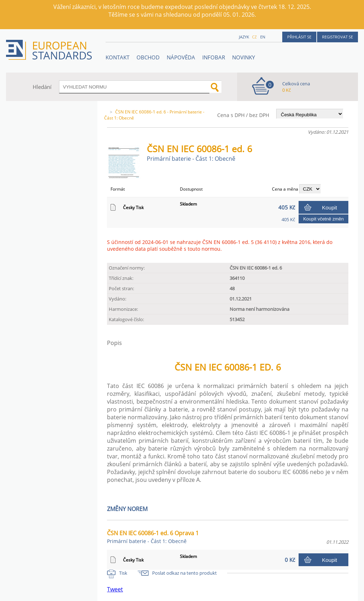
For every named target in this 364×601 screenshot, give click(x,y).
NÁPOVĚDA (181, 57)
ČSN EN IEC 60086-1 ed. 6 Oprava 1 (153, 537)
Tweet (115, 589)
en (263, 37)
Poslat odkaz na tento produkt (184, 573)
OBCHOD (148, 57)
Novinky (243, 57)
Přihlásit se (299, 37)
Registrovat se (338, 37)
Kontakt (117, 57)
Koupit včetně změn (323, 219)
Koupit (330, 208)
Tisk (123, 573)
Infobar (214, 57)
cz (254, 37)
